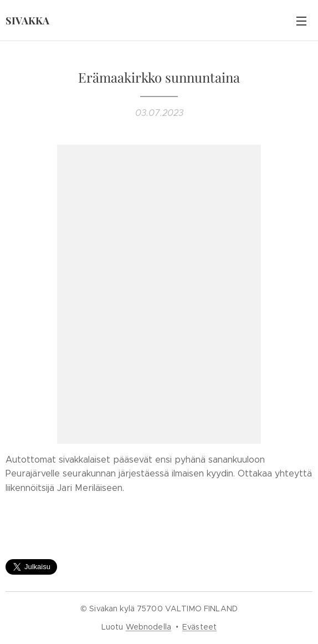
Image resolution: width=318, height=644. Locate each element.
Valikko (301, 21)
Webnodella (148, 627)
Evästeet (199, 627)
